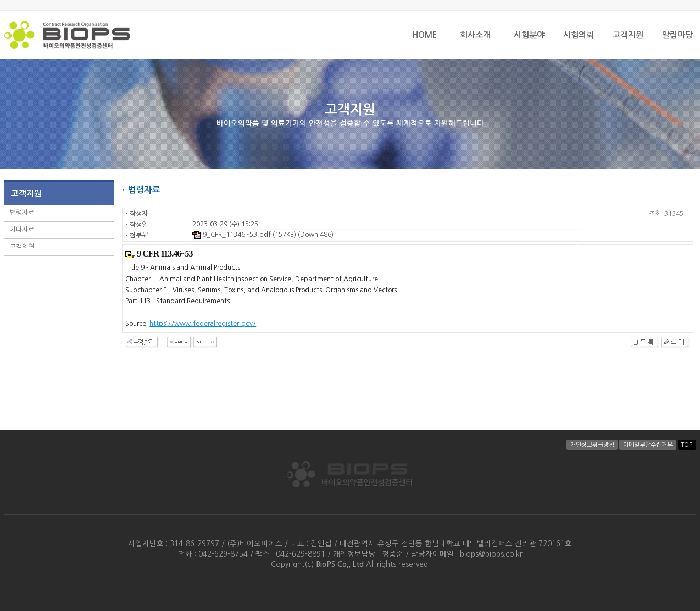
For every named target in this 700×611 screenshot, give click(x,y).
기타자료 (22, 230)
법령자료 (22, 213)
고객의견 (22, 247)
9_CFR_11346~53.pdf (232, 235)
